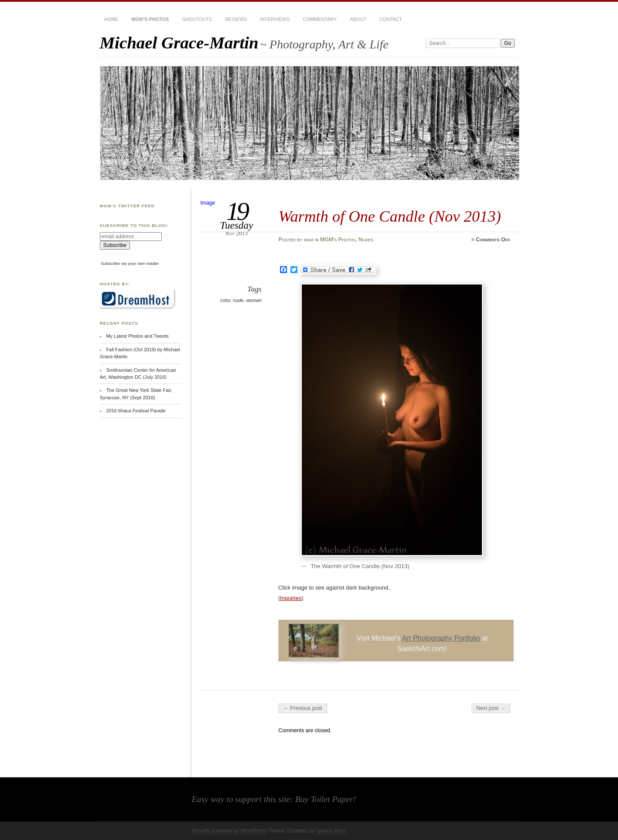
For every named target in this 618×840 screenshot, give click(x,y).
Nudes (366, 240)
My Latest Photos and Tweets (137, 336)
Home (111, 19)
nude (238, 300)
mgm (308, 240)
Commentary (320, 19)
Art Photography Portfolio (441, 638)
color (225, 300)
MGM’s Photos (150, 19)
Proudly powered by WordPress (230, 831)
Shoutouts (197, 19)
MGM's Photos (338, 240)
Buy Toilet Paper (324, 799)
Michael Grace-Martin (179, 43)
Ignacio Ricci (331, 831)
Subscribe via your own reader (130, 263)
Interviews (275, 19)
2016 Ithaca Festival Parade (136, 411)
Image (208, 203)
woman (254, 300)
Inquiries (291, 598)
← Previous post (302, 708)
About (358, 19)
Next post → (491, 708)
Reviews (236, 19)
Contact (391, 19)
